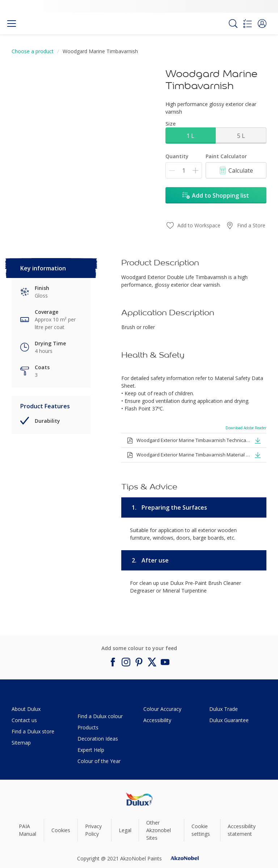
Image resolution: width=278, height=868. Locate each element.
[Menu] (12, 24)
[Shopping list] (248, 24)
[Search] (233, 24)
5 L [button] (241, 136)
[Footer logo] (139, 799)
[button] (262, 24)
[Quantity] (184, 170)
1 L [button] (190, 136)
